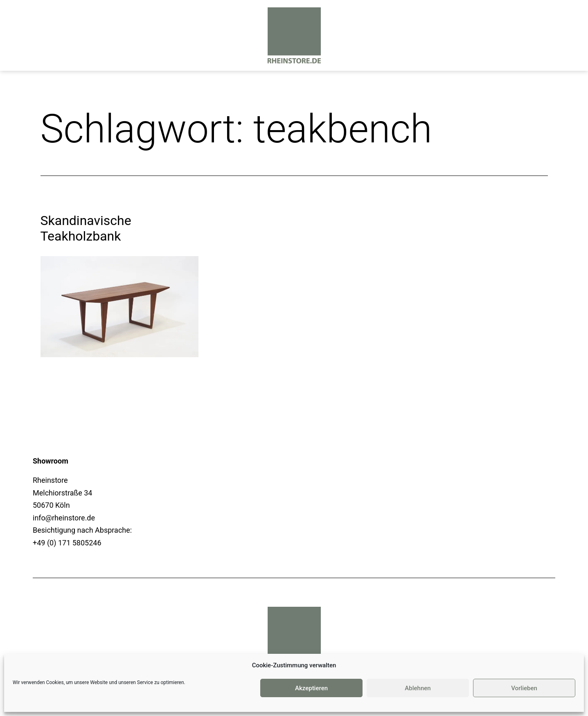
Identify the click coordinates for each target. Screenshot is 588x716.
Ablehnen (418, 688)
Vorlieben (524, 688)
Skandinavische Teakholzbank (86, 228)
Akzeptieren (311, 688)
